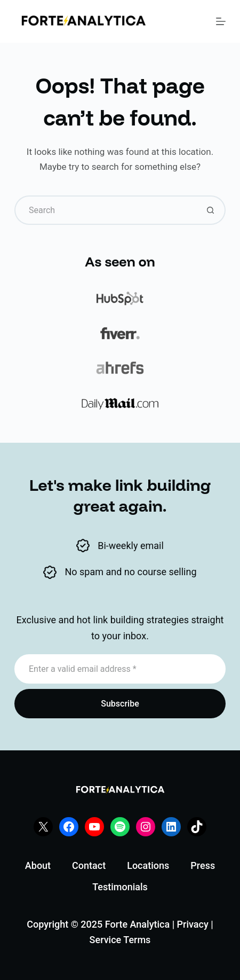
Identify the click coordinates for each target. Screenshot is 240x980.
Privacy (193, 924)
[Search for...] (105, 210)
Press (203, 865)
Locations (148, 865)
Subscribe (120, 704)
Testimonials (120, 887)
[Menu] (221, 21)
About (38, 865)
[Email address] (120, 669)
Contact (89, 865)
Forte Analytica (137, 924)
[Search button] (211, 210)
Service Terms (120, 940)
